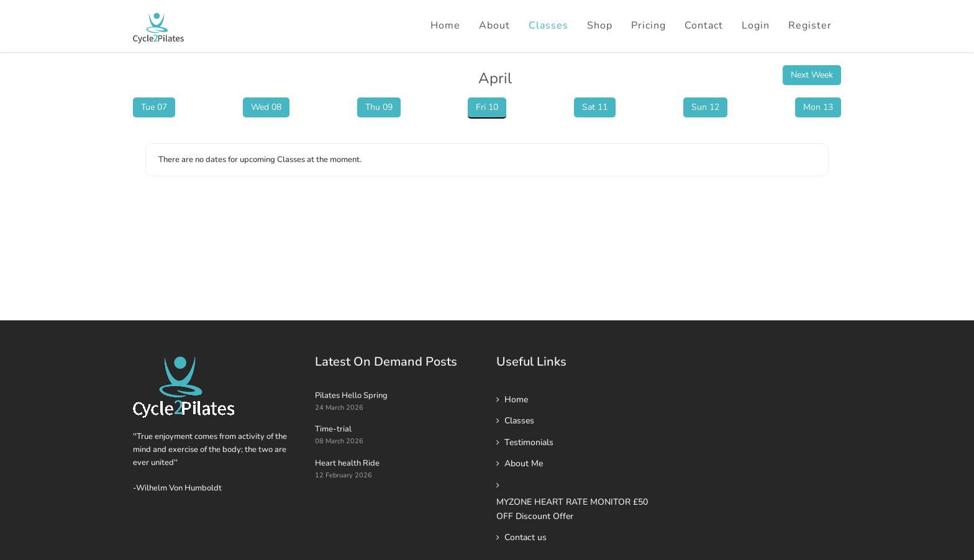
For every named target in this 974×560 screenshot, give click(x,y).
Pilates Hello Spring (351, 395)
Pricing (649, 25)
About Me (524, 463)
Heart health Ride (347, 463)
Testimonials (529, 442)
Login (756, 25)
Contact (704, 25)
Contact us (526, 537)
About (494, 25)
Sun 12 (705, 107)
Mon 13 (818, 107)
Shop (600, 25)
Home (445, 25)
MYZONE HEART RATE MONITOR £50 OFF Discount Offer (572, 509)
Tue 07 (154, 107)
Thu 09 (379, 107)
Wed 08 (266, 107)
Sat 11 (595, 107)
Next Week (812, 75)
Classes (548, 25)
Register (810, 25)
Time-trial (333, 429)
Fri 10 (487, 107)
